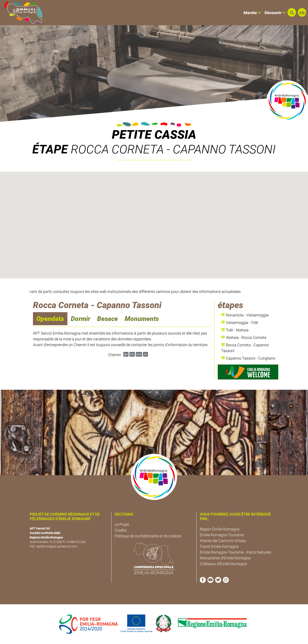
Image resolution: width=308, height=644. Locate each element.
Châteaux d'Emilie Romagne (223, 564)
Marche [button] (252, 13)
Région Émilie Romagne (220, 529)
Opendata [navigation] (50, 319)
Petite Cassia (154, 135)
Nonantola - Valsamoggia (245, 315)
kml (132, 354)
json (139, 354)
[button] (292, 12)
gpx (126, 354)
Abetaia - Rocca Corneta (244, 337)
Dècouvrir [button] (275, 13)
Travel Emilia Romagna (219, 546)
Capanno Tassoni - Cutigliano (248, 358)
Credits (121, 530)
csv (145, 354)
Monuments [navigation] (142, 319)
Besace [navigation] (107, 319)
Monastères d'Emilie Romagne (225, 558)
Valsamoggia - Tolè (240, 323)
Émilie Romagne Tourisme (222, 535)
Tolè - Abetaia (235, 330)
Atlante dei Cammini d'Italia (223, 541)
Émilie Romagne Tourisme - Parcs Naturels (235, 552)
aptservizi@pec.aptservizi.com (57, 546)
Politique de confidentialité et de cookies (148, 536)
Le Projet (122, 524)
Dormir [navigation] (81, 319)
